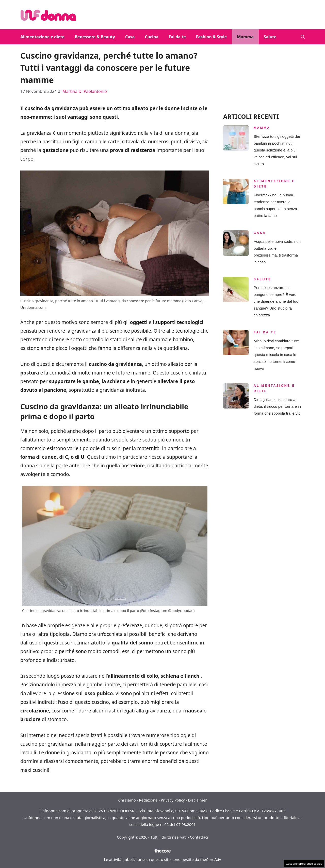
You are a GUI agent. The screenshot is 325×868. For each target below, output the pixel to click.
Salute (270, 37)
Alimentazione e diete (42, 37)
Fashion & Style (212, 37)
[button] (303, 37)
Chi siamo (127, 800)
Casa (130, 37)
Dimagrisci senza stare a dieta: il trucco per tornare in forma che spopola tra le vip (277, 406)
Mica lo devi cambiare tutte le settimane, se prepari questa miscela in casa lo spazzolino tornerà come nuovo (276, 355)
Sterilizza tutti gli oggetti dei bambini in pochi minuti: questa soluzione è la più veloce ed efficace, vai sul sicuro (277, 150)
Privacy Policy (173, 800)
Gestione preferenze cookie (304, 864)
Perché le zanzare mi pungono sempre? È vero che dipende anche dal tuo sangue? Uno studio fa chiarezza (276, 301)
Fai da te (177, 37)
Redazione (148, 800)
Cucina (152, 37)
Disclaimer (197, 800)
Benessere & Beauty (95, 37)
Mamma (245, 37)
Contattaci (199, 837)
